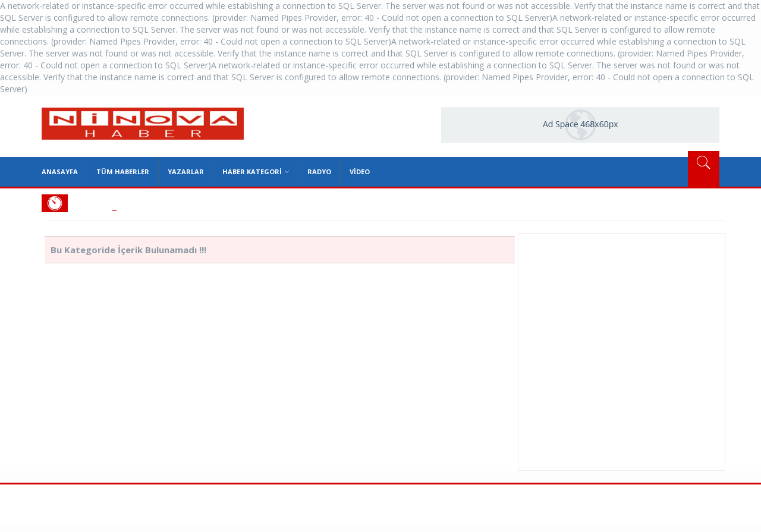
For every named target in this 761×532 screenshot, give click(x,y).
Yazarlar (186, 171)
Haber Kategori (256, 171)
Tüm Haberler (123, 171)
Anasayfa (60, 171)
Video (360, 171)
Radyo (319, 171)
